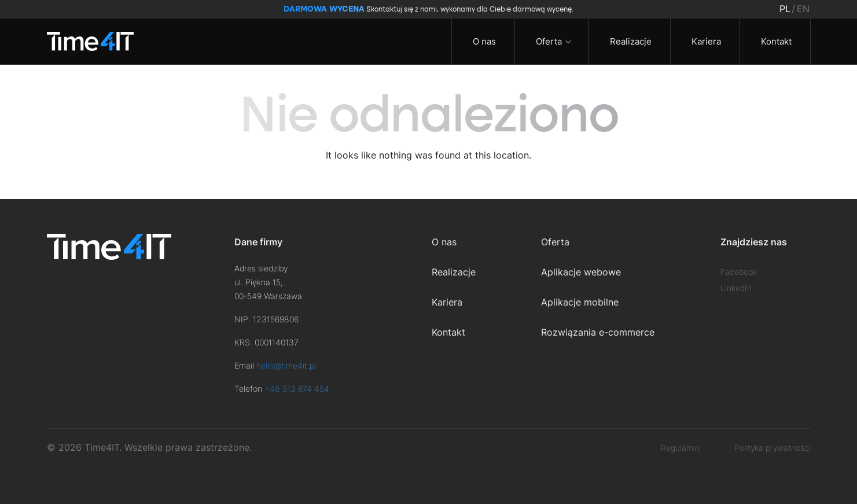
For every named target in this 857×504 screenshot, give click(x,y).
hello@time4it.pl (286, 365)
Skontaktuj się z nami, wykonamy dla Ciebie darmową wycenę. (428, 10)
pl (785, 9)
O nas (483, 41)
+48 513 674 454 (297, 389)
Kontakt (775, 41)
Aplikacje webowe (581, 272)
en (803, 9)
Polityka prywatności (773, 448)
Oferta (548, 41)
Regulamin (680, 448)
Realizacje (630, 41)
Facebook (739, 272)
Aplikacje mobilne (580, 302)
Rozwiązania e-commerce (598, 332)
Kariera (705, 41)
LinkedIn (736, 288)
